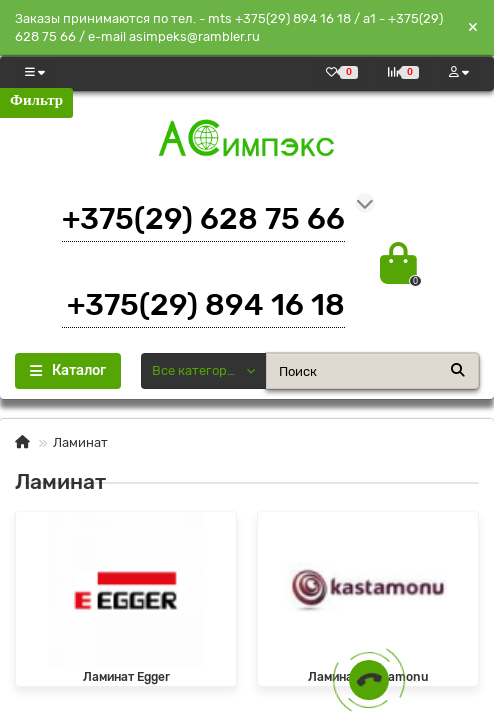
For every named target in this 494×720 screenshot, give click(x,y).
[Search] (372, 371)
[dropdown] (35, 72)
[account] (459, 72)
